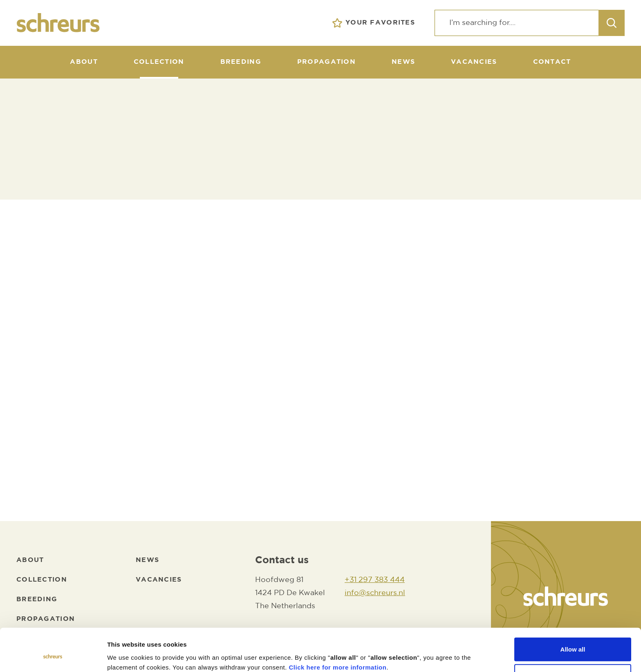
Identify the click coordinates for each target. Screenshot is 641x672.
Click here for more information (338, 629)
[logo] (58, 23)
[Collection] (159, 62)
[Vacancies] (474, 62)
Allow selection (573, 638)
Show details (429, 656)
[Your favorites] (374, 23)
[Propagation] (326, 62)
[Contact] (552, 62)
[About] (84, 62)
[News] (403, 62)
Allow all (573, 611)
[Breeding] (241, 62)
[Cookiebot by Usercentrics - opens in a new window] (53, 656)
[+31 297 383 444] (375, 580)
